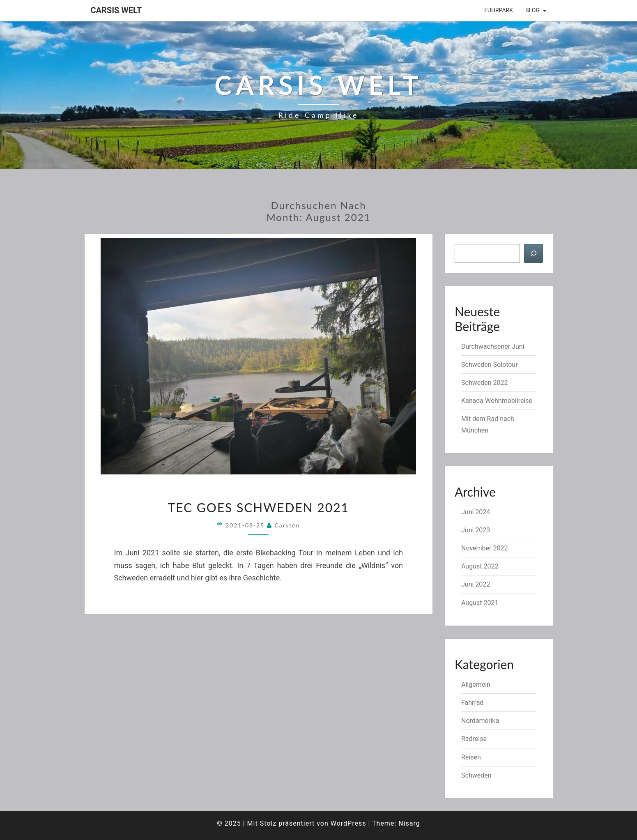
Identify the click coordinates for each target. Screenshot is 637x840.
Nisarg (409, 823)
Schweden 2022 (484, 383)
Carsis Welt (116, 10)
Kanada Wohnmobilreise (497, 401)
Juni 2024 (476, 512)
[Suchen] (534, 253)
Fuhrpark (499, 10)
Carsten (287, 525)
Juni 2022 (476, 584)
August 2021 (480, 603)
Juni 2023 (476, 530)
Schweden (476, 775)
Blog (532, 10)
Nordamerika (480, 721)
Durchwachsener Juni (493, 346)
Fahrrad (472, 703)
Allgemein (476, 685)
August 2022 (480, 566)
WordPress (348, 823)
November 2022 (484, 548)
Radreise (474, 739)
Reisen (471, 757)
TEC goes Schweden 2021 (259, 507)
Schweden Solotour (490, 365)
